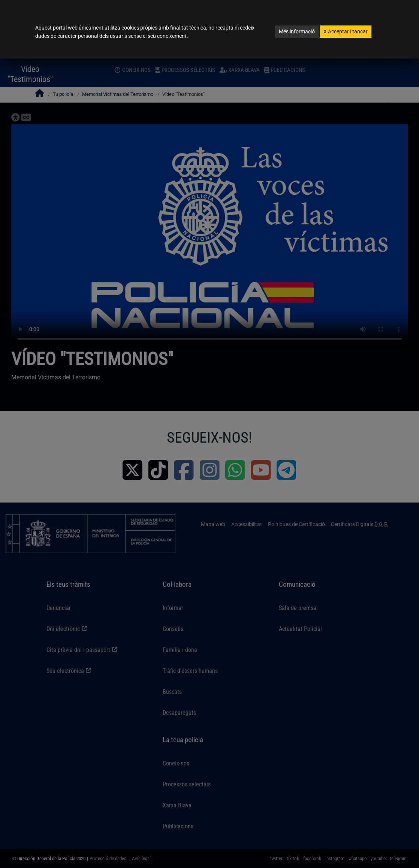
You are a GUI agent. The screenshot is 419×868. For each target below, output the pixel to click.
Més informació (297, 31)
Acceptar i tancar (346, 31)
